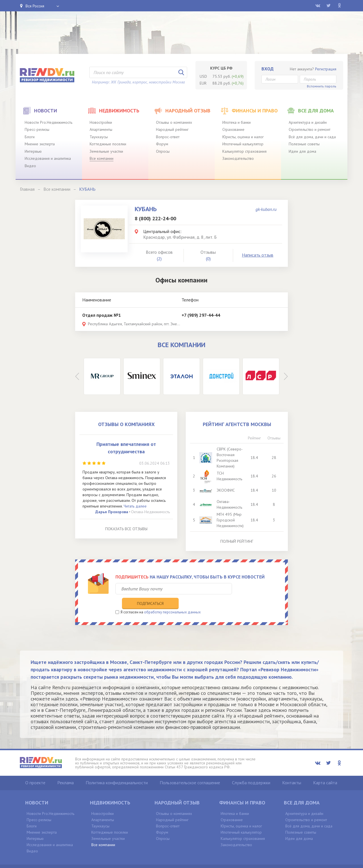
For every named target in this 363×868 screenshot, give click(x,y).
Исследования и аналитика (48, 158)
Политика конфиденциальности (117, 771)
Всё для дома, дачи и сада (312, 137)
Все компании (102, 158)
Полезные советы (304, 144)
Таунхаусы (99, 137)
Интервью (33, 151)
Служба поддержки (251, 771)
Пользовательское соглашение (190, 771)
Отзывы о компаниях (174, 122)
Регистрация (326, 69)
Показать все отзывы (126, 529)
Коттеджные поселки (108, 144)
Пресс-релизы (37, 129)
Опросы (163, 151)
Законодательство (238, 158)
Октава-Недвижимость (150, 512)
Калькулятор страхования (244, 151)
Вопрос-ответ (168, 137)
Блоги (30, 137)
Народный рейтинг (172, 129)
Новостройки (101, 122)
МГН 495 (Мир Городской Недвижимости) (231, 520)
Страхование (233, 129)
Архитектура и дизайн (308, 122)
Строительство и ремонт (310, 129)
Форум (162, 144)
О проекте (35, 771)
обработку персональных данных (172, 600)
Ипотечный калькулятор (243, 144)
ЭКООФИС (226, 490)
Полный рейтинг (237, 541)
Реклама (66, 771)
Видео (30, 166)
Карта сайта (325, 771)
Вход (268, 69)
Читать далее (135, 506)
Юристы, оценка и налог (243, 137)
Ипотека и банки (237, 122)
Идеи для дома (302, 151)
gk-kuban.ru (266, 209)
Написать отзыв (258, 255)
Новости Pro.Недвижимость (48, 122)
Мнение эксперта (40, 144)
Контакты (292, 771)
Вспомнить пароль (322, 86)
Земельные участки (106, 151)
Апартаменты (101, 129)
